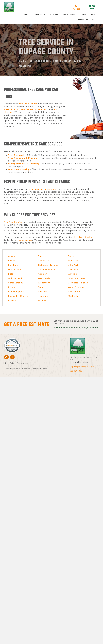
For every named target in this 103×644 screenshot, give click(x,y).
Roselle (12, 301)
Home (26, 15)
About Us (83, 15)
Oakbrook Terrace (48, 265)
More (93, 15)
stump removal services (43, 189)
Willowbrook (15, 278)
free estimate (25, 240)
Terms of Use (23, 363)
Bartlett (42, 292)
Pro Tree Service (28, 104)
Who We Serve (69, 15)
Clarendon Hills (47, 269)
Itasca (12, 287)
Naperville (44, 261)
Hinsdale (43, 296)
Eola (40, 287)
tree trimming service (16, 109)
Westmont (44, 283)
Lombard (13, 265)
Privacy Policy (9, 363)
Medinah (73, 296)
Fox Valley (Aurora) (19, 296)
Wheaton (73, 261)
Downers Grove (77, 278)
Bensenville (75, 292)
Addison (43, 274)
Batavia (42, 256)
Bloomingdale (16, 292)
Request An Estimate (87, 20)
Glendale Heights (78, 283)
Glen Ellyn (74, 269)
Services (36, 15)
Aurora (12, 256)
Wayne (42, 301)
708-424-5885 (76, 371)
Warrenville (15, 269)
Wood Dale (44, 278)
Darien (72, 256)
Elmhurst (13, 261)
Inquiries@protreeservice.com (82, 367)
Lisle (11, 274)
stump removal (39, 109)
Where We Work (51, 15)
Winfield (73, 274)
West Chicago (76, 287)
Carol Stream (15, 283)
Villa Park (73, 265)
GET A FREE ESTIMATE (27, 325)
